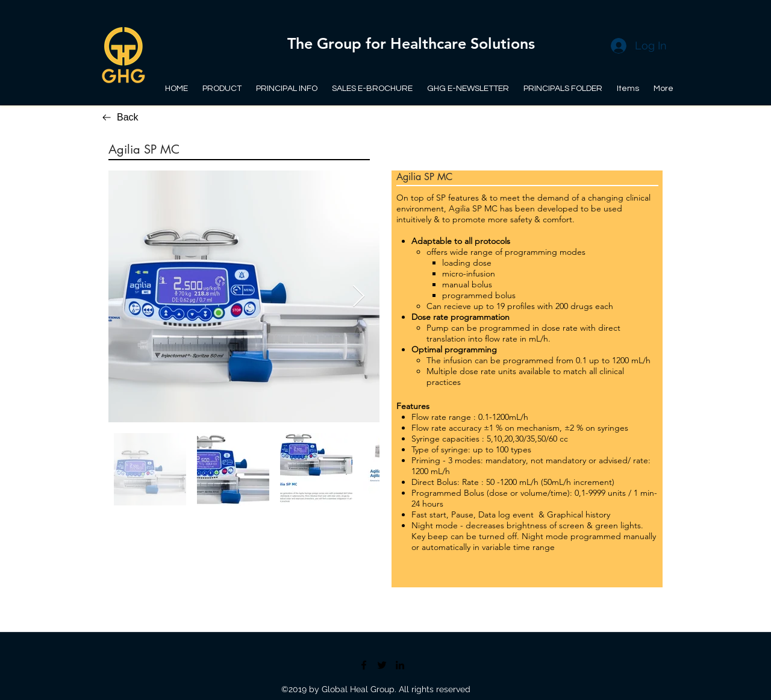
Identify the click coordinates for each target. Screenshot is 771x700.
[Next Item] (359, 297)
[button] (563, 83)
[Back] (133, 117)
